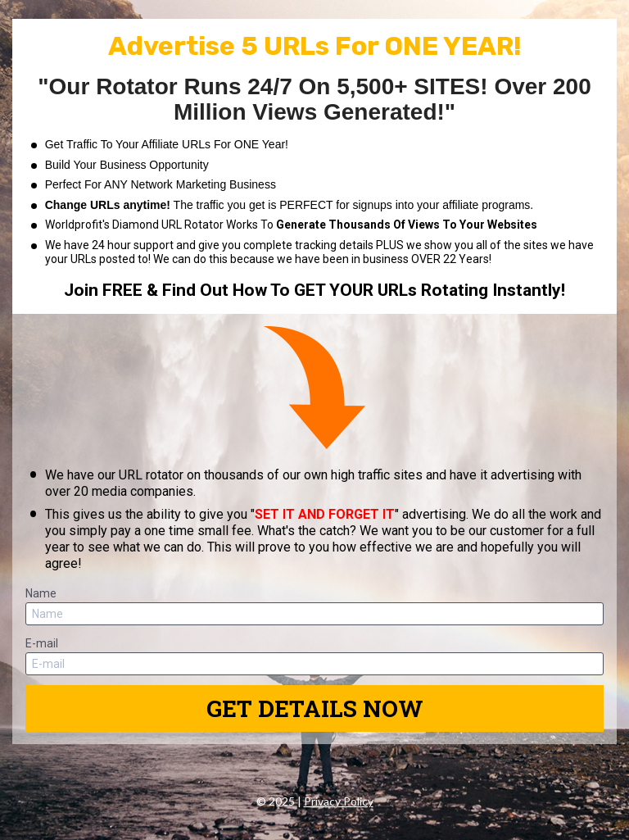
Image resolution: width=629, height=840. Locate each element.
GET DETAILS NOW (315, 708)
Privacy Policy (339, 801)
